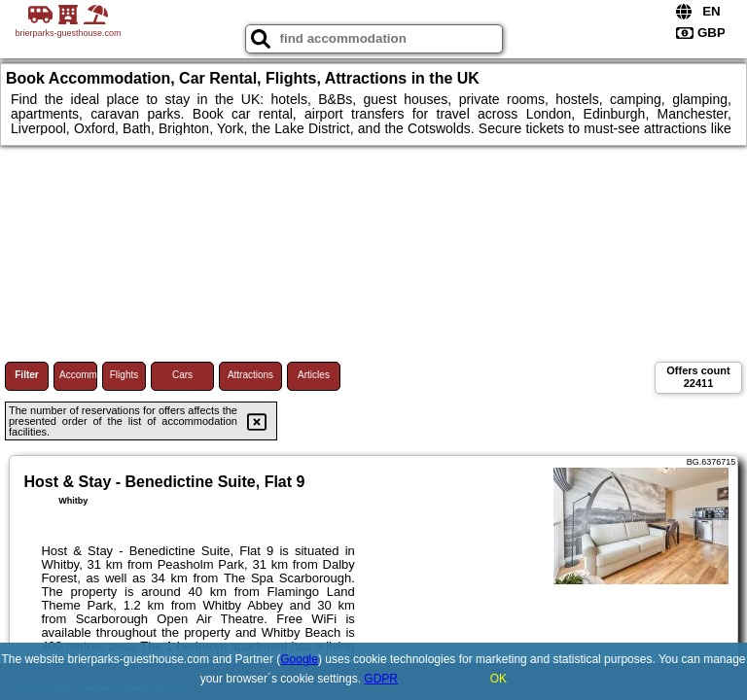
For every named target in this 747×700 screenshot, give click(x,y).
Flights (124, 375)
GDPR (381, 679)
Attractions (250, 375)
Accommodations (78, 375)
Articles (314, 375)
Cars (182, 375)
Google (299, 659)
